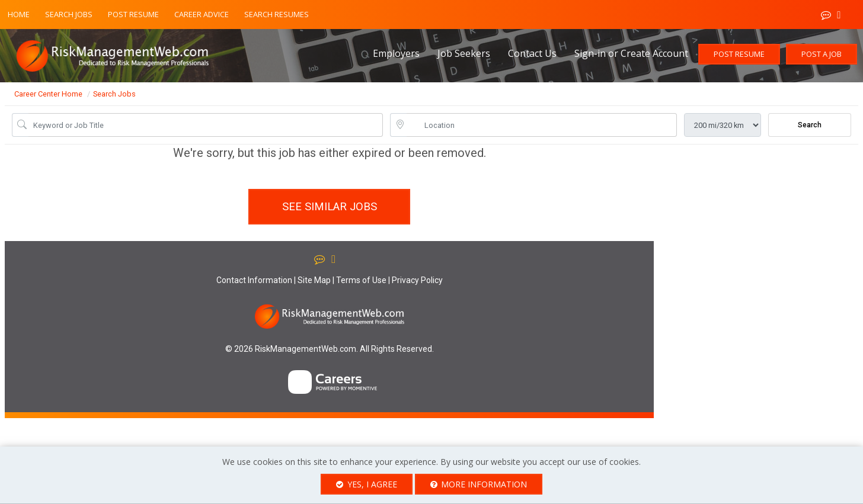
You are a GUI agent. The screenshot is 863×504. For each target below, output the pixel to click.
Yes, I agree (367, 484)
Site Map (314, 280)
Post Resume (133, 14)
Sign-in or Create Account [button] (631, 53)
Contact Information (254, 280)
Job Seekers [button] (464, 53)
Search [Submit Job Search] (810, 125)
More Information (479, 484)
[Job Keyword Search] (206, 125)
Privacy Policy (417, 280)
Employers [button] (396, 53)
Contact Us (532, 53)
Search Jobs (69, 14)
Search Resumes (277, 14)
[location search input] (542, 125)
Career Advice (202, 14)
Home (19, 14)
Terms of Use (361, 280)
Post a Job (822, 54)
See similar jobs (330, 206)
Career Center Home (48, 94)
